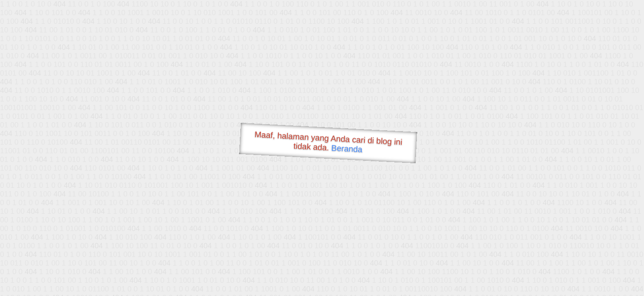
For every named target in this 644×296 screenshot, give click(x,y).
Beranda (347, 148)
